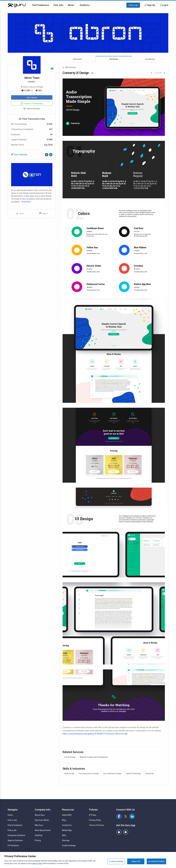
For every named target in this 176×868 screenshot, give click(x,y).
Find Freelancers (41, 5)
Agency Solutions (15, 840)
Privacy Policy (95, 820)
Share (20, 213)
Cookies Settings (116, 861)
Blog (64, 820)
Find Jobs (58, 5)
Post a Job (133, 5)
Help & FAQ (67, 815)
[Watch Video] (52, 69)
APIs (64, 835)
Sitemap (66, 840)
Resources (68, 810)
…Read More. (26, 202)
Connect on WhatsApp (32, 103)
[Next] (164, 73)
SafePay (39, 835)
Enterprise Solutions (16, 835)
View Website (20, 155)
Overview (77, 59)
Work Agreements (43, 830)
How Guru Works (42, 820)
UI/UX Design (70, 757)
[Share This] (92, 73)
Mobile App (67, 830)
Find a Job (12, 830)
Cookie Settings (69, 845)
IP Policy (93, 815)
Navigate (13, 810)
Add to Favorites (32, 109)
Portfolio (114, 59)
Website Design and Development (94, 757)
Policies (93, 810)
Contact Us (67, 825)
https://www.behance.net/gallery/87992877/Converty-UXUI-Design (95, 734)
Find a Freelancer (15, 825)
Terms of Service (97, 825)
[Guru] (17, 5)
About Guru (40, 815)
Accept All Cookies (156, 861)
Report (44, 213)
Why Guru (39, 825)
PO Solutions (13, 845)
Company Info (43, 810)
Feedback (150, 59)
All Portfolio (69, 68)
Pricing (38, 840)
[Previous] (152, 73)
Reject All (136, 861)
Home (10, 815)
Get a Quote (32, 97)
